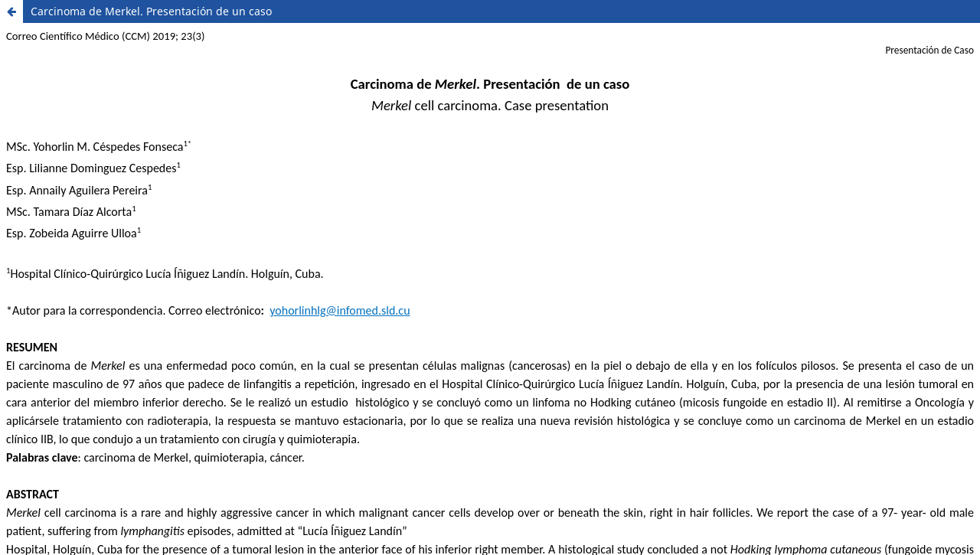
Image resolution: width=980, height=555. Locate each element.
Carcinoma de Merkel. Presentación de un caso (151, 11)
